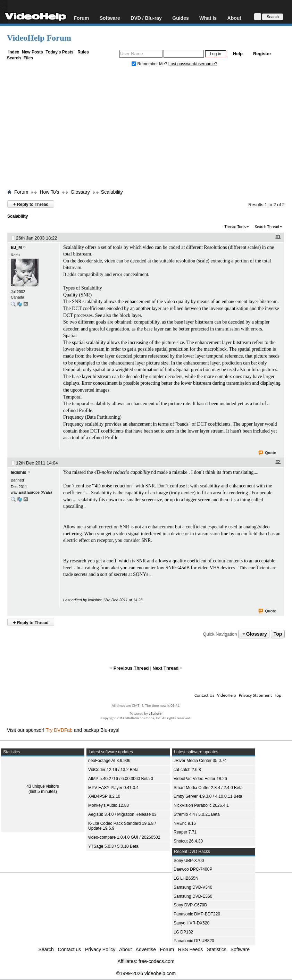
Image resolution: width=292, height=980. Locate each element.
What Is (208, 18)
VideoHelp (227, 695)
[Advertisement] (149, 129)
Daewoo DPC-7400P (193, 869)
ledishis (19, 472)
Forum (82, 18)
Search (14, 58)
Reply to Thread (31, 204)
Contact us (69, 949)
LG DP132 (183, 932)
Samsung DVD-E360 (193, 896)
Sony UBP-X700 (189, 861)
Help (238, 54)
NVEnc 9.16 (185, 823)
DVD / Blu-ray (146, 18)
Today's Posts (59, 52)
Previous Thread (131, 668)
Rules (83, 52)
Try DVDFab (59, 730)
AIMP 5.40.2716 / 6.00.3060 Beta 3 (121, 779)
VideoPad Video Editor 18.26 (200, 779)
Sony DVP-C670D (190, 905)
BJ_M (16, 248)
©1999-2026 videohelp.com (146, 973)
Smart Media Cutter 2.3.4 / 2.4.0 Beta (208, 788)
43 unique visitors (43, 786)
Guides (180, 18)
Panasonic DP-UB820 (194, 941)
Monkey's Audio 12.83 (109, 805)
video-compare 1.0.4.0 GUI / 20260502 (124, 837)
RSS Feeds (191, 949)
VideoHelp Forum (39, 38)
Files (28, 58)
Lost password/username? (193, 64)
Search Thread (267, 227)
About (234, 18)
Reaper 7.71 (185, 832)
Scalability (112, 192)
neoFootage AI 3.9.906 (109, 761)
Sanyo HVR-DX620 (191, 923)
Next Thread (165, 668)
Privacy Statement (255, 695)
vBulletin (155, 714)
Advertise (146, 949)
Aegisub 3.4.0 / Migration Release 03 (122, 814)
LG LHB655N (186, 878)
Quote (268, 453)
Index (14, 52)
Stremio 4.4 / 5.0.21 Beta (197, 814)
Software (110, 18)
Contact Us (204, 695)
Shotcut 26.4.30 (188, 841)
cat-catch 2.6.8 (187, 770)
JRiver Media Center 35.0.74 (200, 761)
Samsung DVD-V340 (193, 887)
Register (262, 54)
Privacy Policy (100, 949)
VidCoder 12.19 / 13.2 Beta (113, 770)
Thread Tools (235, 227)
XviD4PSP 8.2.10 (104, 796)
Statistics (217, 949)
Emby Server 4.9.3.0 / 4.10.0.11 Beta (208, 796)
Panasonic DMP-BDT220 (197, 914)
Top (278, 634)
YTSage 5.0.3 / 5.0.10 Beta (113, 846)
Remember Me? (150, 64)
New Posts (32, 52)
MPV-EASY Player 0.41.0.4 (113, 788)
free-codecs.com (156, 961)
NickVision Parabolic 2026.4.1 (201, 805)
